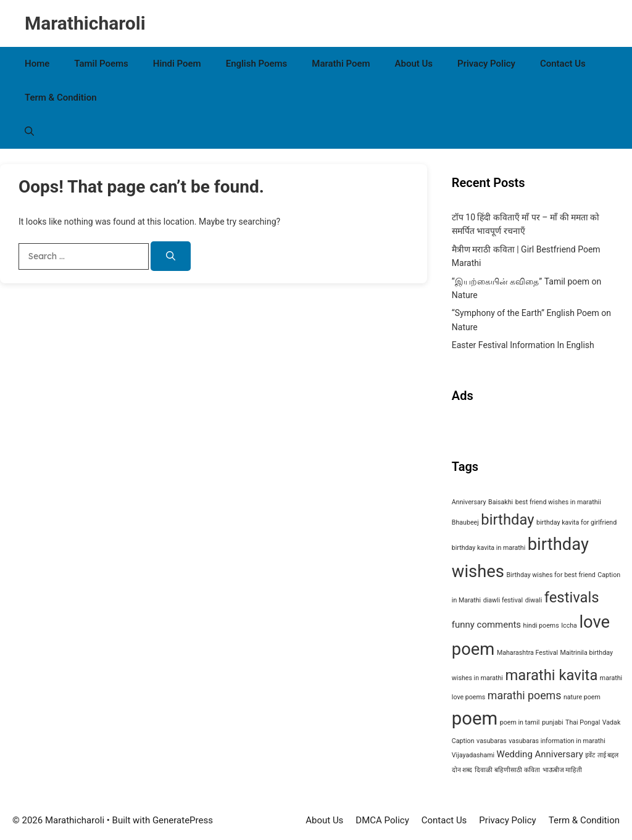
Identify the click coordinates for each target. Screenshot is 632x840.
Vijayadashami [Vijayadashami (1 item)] (473, 755)
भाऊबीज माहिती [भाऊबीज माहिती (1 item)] (563, 770)
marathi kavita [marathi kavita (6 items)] (551, 675)
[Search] (171, 256)
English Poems (257, 64)
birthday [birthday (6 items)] (507, 520)
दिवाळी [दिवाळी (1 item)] (484, 770)
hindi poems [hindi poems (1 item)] (541, 626)
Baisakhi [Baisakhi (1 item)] (501, 502)
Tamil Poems (101, 64)
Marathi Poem (341, 64)
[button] (29, 132)
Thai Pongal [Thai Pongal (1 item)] (583, 722)
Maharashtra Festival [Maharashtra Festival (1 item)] (527, 653)
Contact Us (563, 64)
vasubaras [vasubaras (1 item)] (492, 741)
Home (37, 64)
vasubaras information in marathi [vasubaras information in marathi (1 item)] (557, 741)
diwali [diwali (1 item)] (534, 600)
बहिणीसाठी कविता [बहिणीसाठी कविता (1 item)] (517, 770)
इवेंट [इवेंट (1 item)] (590, 755)
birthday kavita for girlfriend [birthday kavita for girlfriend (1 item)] (576, 522)
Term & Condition (61, 98)
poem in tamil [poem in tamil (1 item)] (520, 722)
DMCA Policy (382, 820)
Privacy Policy (486, 64)
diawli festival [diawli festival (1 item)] (503, 600)
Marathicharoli (85, 23)
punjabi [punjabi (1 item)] (553, 722)
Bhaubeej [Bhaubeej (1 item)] (465, 522)
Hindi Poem (177, 64)
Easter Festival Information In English (523, 345)
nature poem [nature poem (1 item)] (582, 697)
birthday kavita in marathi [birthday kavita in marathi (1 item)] (489, 548)
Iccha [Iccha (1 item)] (569, 626)
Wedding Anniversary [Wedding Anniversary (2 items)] (540, 754)
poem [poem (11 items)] (475, 718)
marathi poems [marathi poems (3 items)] (525, 695)
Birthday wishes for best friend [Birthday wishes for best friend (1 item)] (551, 575)
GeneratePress (183, 820)
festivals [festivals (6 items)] (572, 597)
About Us (414, 64)
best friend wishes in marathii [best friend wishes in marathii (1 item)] (558, 502)
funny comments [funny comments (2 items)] (486, 625)
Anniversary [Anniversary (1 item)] (469, 502)
